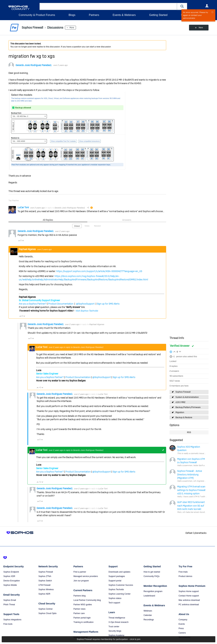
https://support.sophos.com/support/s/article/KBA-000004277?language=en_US (99, 271)
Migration (180, 412)
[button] (182, 6)
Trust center (114, 627)
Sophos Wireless (46, 589)
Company (183, 620)
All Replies (48, 220)
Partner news (79, 609)
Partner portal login (82, 618)
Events (182, 624)
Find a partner (80, 572)
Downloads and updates (119, 572)
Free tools (8, 624)
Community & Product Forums (37, 15)
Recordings (149, 620)
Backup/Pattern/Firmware (188, 407)
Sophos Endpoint (11, 572)
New (201, 28)
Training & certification (83, 622)
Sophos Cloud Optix (48, 613)
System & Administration (187, 397)
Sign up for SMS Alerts (108, 304)
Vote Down (23, 241)
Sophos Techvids (116, 589)
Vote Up (19, 241)
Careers (182, 633)
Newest (97, 226)
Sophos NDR (44, 594)
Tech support (114, 603)
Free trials (183, 572)
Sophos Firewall (183, 392)
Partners (94, 15)
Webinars (148, 611)
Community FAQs (152, 576)
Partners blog (79, 596)
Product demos (185, 576)
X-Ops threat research (119, 622)
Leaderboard (149, 596)
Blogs (72, 15)
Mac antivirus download (189, 600)
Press (181, 628)
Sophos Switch (45, 581)
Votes (87, 226)
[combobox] (108, 6)
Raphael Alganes (28, 249)
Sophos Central (46, 609)
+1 (174, 357)
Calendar (148, 615)
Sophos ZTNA (45, 576)
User (207, 6)
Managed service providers (86, 576)
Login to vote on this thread (174, 351)
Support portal (115, 581)
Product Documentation (61, 304)
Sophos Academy (116, 635)
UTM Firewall (45, 585)
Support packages (117, 576)
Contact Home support (189, 596)
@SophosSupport (85, 304)
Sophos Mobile (10, 585)
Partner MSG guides (83, 605)
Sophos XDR (9, 576)
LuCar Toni (23, 207)
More (72, 28)
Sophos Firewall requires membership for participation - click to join (109, 639)
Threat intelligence (117, 618)
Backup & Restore (184, 417)
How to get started (152, 572)
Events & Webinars (124, 15)
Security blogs (115, 631)
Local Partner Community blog (87, 600)
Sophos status (115, 598)
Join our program (81, 581)
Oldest (77, 226)
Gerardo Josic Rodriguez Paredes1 (34, 65)
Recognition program (153, 591)
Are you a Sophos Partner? (33, 304)
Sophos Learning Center (120, 594)
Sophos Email (10, 600)
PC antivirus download (189, 605)
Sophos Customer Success (121, 585)
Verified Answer (180, 346)
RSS (189, 432)
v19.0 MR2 (180, 402)
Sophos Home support (189, 591)
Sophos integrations (12, 620)
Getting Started (158, 15)
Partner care (79, 613)
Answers (127, 220)
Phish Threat (9, 605)
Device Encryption (12, 581)
